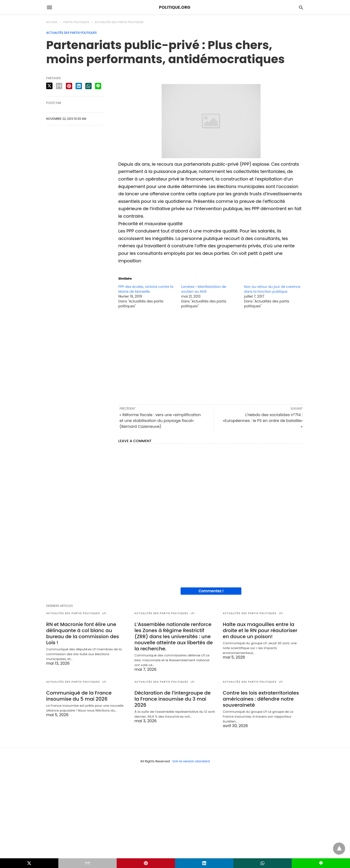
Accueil (52, 22)
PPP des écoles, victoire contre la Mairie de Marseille (146, 289)
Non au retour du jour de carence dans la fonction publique (272, 289)
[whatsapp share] (88, 86)
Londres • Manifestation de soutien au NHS (204, 289)
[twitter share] (49, 86)
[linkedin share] (79, 86)
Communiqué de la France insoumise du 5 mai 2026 (79, 696)
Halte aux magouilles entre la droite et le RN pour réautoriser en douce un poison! (260, 630)
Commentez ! (211, 591)
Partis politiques (76, 22)
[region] (211, 356)
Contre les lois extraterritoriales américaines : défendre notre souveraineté (261, 699)
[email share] (59, 86)
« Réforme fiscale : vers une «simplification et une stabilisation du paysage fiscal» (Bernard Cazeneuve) (160, 421)
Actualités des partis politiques (119, 22)
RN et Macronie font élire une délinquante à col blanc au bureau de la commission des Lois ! (83, 633)
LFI (104, 613)
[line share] (98, 86)
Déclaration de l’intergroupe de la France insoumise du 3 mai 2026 (172, 699)
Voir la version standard (191, 761)
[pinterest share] (69, 86)
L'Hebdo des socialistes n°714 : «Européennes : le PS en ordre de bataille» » (263, 421)
